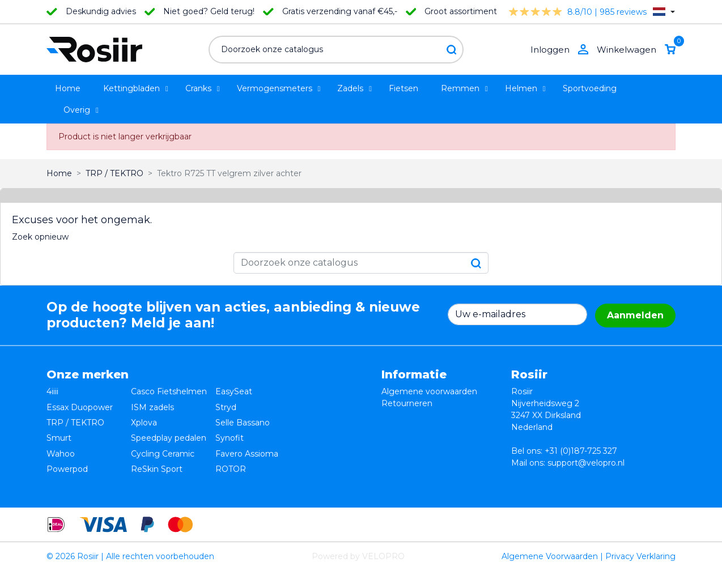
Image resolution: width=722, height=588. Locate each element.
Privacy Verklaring (640, 573)
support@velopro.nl (586, 463)
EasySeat (234, 391)
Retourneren (407, 403)
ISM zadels (152, 403)
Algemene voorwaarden (429, 391)
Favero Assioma (247, 439)
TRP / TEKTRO (75, 415)
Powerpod (67, 451)
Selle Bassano (243, 415)
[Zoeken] (336, 50)
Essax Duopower (80, 403)
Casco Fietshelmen (169, 391)
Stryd (226, 403)
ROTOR (231, 451)
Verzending (404, 427)
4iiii (52, 391)
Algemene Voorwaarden (550, 573)
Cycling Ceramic (163, 439)
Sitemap (398, 451)
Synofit (230, 427)
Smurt (59, 427)
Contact (397, 439)
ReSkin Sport (157, 451)
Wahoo (61, 439)
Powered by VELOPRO (358, 573)
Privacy (396, 415)
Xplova (144, 415)
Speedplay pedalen (169, 427)
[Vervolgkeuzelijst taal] (664, 12)
